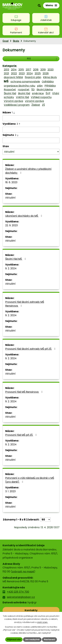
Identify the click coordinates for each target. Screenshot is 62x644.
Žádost (36, 105)
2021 (6, 73)
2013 (6, 70)
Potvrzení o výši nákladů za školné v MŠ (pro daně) (30, 480)
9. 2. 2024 (11, 268)
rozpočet (24, 90)
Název (8, 112)
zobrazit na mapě (23, 572)
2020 (51, 70)
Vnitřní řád (22, 97)
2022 (14, 73)
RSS (42, 59)
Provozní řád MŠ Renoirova (24, 392)
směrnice (38, 93)
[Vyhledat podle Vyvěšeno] (31, 130)
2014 (14, 70)
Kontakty (31, 610)
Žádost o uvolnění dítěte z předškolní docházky (28, 171)
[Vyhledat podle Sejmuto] (31, 140)
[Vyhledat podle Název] (31, 118)
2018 (36, 70)
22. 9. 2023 (11, 225)
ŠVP (48, 93)
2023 (22, 73)
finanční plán (33, 77)
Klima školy (50, 77)
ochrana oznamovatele (25, 82)
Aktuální (10, 198)
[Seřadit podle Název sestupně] (14, 113)
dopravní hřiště (13, 77)
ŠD (33, 90)
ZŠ (43, 105)
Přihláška (50, 86)
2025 (38, 73)
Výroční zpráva (13, 101)
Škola (16, 41)
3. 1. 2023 (10, 491)
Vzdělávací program (17, 105)
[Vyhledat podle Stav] (31, 152)
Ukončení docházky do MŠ (24, 216)
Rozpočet (10, 90)
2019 (43, 70)
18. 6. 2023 (11, 182)
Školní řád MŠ (16, 259)
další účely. (43, 622)
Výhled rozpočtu (41, 97)
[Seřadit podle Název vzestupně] (14, 112)
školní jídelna (45, 90)
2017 (28, 70)
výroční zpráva (34, 101)
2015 (21, 70)
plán (40, 86)
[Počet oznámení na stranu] (45, 520)
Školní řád (10, 93)
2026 (46, 73)
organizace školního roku (19, 86)
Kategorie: (10, 66)
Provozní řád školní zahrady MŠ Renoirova (25, 304)
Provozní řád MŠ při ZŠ (21, 435)
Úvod (5, 41)
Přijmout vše (14, 639)
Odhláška (48, 82)
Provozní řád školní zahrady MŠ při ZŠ (31, 349)
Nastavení (49, 639)
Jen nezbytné (32, 639)
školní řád (24, 93)
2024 (30, 73)
